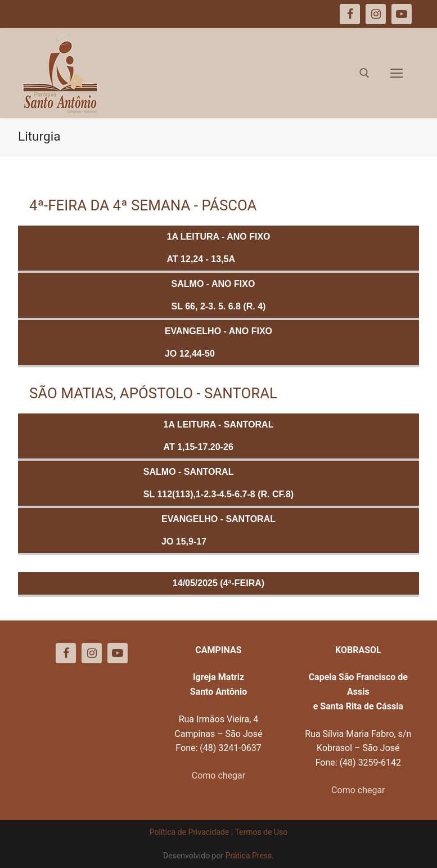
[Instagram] (92, 653)
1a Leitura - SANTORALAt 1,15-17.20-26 (219, 436)
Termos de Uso (261, 832)
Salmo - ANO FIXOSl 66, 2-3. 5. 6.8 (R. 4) (219, 295)
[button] (413, 16)
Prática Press (249, 856)
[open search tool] (364, 73)
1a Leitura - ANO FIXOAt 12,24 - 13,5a (219, 248)
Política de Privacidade (190, 832)
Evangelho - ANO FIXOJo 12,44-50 (218, 342)
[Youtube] (118, 653)
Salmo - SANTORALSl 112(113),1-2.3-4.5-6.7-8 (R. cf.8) (218, 483)
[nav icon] (397, 73)
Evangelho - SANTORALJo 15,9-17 (218, 530)
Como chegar (218, 775)
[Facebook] (66, 653)
